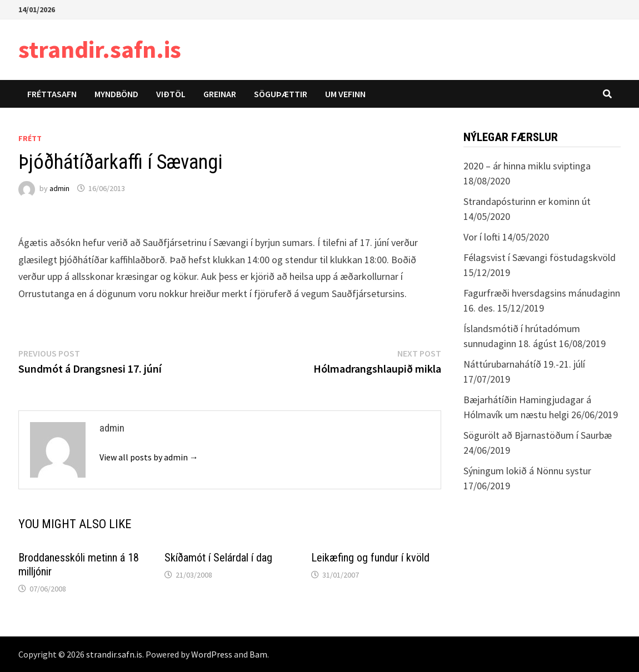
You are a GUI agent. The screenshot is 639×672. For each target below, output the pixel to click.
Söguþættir (281, 94)
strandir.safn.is (100, 49)
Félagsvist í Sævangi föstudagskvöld (540, 257)
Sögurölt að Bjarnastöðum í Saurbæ (538, 435)
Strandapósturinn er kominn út (527, 201)
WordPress (212, 654)
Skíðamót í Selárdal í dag (218, 558)
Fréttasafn (52, 94)
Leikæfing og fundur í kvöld (370, 558)
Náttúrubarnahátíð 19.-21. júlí (524, 364)
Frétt (30, 138)
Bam (258, 654)
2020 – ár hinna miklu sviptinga (527, 166)
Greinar (220, 94)
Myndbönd (116, 94)
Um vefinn (345, 94)
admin (59, 188)
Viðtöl (171, 94)
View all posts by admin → (149, 457)
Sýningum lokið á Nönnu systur (527, 471)
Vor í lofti (482, 237)
